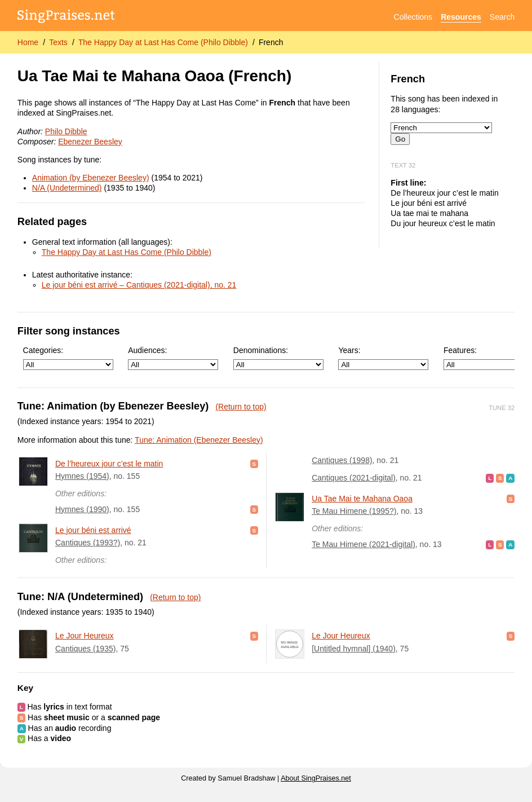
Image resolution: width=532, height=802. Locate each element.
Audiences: (173, 358)
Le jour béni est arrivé (93, 530)
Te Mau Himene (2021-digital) (363, 544)
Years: (383, 358)
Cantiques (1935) (85, 649)
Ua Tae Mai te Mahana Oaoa (362, 499)
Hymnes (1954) (82, 476)
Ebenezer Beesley (90, 142)
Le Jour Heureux (85, 636)
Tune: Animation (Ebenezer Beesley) (199, 440)
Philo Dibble (66, 131)
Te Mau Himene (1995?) (354, 511)
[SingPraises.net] (66, 17)
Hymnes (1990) (82, 509)
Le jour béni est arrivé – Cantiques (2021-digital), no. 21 (139, 285)
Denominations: (278, 358)
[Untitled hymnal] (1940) (354, 649)
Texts (58, 42)
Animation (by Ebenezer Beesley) (91, 178)
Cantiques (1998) (342, 460)
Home (28, 42)
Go (400, 139)
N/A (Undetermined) (67, 188)
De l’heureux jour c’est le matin (109, 464)
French (271, 42)
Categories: (68, 358)
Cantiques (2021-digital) (354, 478)
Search (502, 17)
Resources (461, 17)
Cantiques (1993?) (88, 543)
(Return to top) (241, 407)
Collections (413, 17)
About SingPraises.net (316, 778)
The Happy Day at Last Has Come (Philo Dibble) (163, 42)
